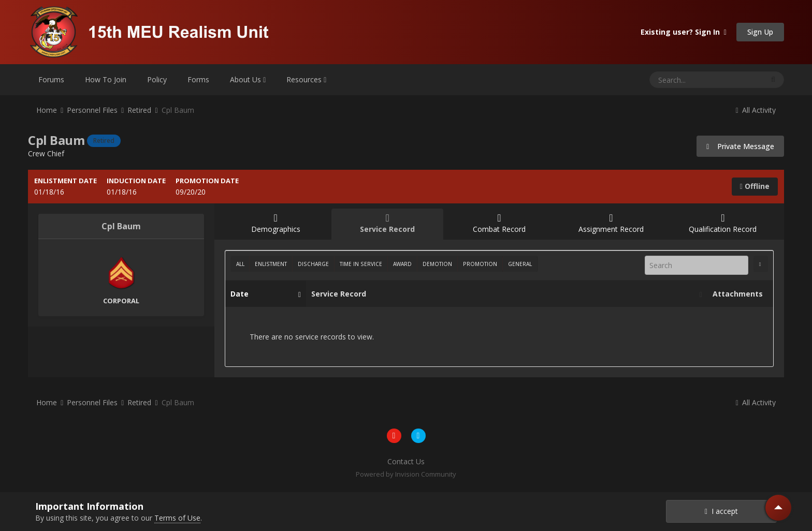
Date (263, 294)
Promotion (480, 264)
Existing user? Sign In (684, 32)
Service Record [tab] (387, 223)
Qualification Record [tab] (723, 223)
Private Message (740, 146)
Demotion (437, 264)
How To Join (106, 79)
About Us (248, 79)
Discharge (313, 264)
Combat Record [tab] (499, 223)
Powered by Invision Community (406, 474)
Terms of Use (177, 518)
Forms (198, 79)
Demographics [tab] (275, 223)
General (520, 264)
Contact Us (406, 461)
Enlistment (271, 264)
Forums (51, 79)
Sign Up (760, 32)
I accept (721, 511)
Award (402, 264)
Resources (306, 79)
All (240, 264)
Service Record (504, 294)
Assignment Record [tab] (611, 223)
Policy (157, 79)
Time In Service (361, 264)
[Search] (679, 80)
